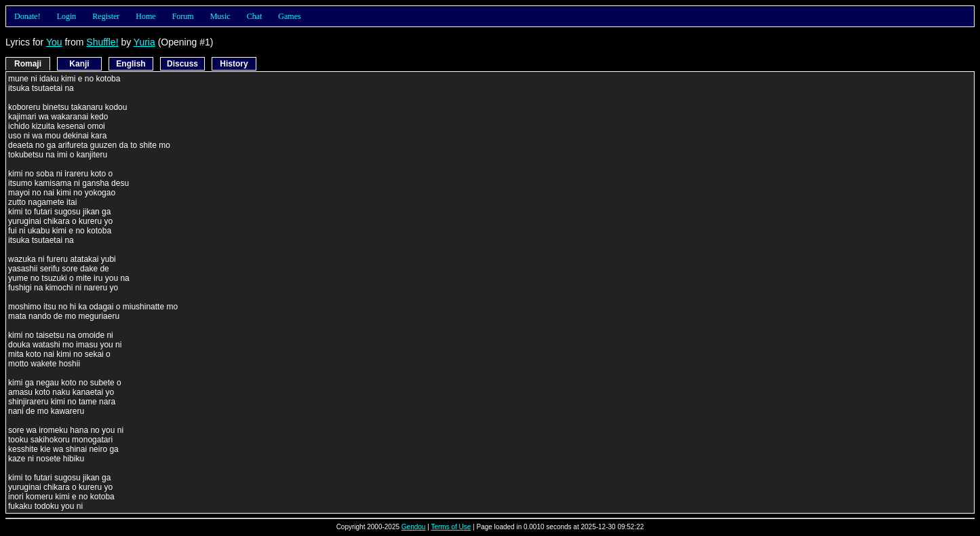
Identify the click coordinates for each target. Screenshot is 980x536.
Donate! (27, 16)
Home (145, 16)
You (54, 42)
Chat (255, 16)
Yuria (144, 42)
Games (289, 16)
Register (106, 16)
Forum (183, 16)
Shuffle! (102, 42)
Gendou (414, 527)
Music (220, 16)
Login (67, 16)
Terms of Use (451, 527)
